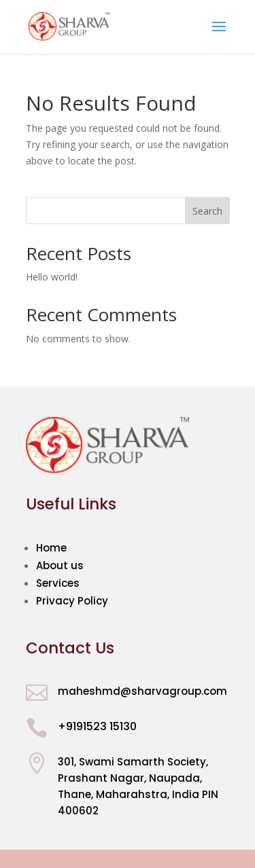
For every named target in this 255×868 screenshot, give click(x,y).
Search (207, 211)
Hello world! (52, 277)
